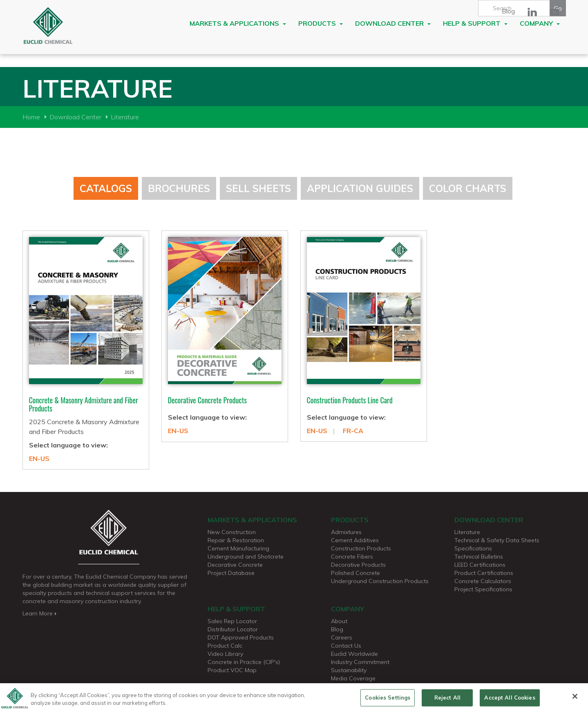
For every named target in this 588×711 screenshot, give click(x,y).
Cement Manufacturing (238, 548)
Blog (508, 11)
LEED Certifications (480, 565)
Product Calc (225, 646)
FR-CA (353, 431)
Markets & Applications (238, 23)
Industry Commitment (360, 662)
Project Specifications (483, 589)
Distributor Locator (233, 629)
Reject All (447, 700)
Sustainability (349, 670)
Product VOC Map (232, 670)
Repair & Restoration (236, 540)
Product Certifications (484, 573)
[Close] (575, 700)
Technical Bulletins (479, 557)
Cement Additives (355, 540)
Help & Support (475, 23)
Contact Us (346, 646)
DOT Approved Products (241, 637)
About (339, 621)
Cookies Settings (388, 700)
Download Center (393, 23)
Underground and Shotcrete (246, 557)
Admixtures (346, 532)
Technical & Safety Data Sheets (497, 540)
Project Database (231, 573)
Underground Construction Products (380, 581)
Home (31, 117)
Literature (125, 117)
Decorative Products (358, 565)
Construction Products (361, 548)
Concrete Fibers (352, 557)
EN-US (39, 458)
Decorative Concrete (235, 565)
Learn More (40, 613)
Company (540, 23)
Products (321, 23)
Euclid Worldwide (354, 654)
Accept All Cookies (510, 700)
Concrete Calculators (483, 581)
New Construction (232, 532)
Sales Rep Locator (232, 621)
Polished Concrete (355, 573)
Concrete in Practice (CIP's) (244, 662)
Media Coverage (353, 678)
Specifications (473, 548)
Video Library (225, 654)
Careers (342, 637)
